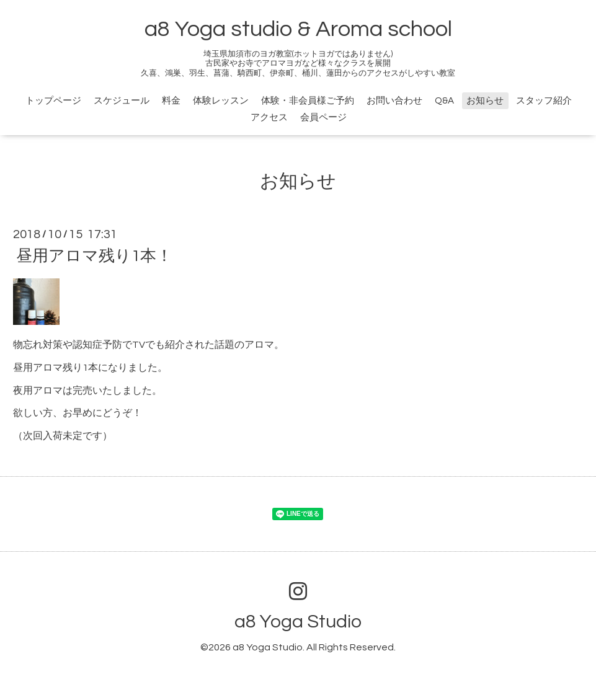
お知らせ (485, 101)
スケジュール (122, 101)
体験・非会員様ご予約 (308, 101)
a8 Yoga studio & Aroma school (298, 29)
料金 (171, 101)
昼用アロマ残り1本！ (94, 256)
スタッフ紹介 (544, 101)
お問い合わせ (394, 101)
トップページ (53, 101)
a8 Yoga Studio (298, 622)
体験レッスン (221, 101)
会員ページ (323, 117)
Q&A (444, 101)
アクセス (269, 117)
